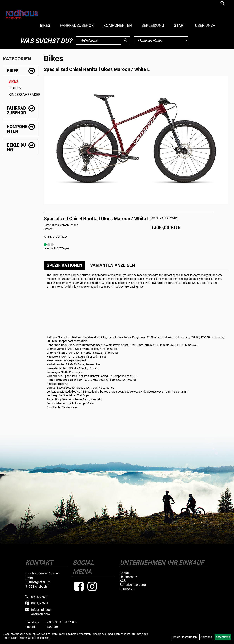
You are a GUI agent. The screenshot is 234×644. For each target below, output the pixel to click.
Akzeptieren (223, 637)
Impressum (127, 589)
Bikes (45, 25)
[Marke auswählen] (161, 41)
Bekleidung (153, 25)
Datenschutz (128, 577)
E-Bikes (15, 88)
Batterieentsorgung (133, 585)
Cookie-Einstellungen (184, 637)
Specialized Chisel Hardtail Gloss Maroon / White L (97, 69)
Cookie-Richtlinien (39, 638)
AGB (123, 581)
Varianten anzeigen (113, 265)
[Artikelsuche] (222, 3)
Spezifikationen (65, 265)
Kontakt (125, 573)
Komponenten (118, 25)
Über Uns (205, 25)
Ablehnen (206, 637)
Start (180, 25)
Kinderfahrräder (23, 95)
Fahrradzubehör (77, 25)
